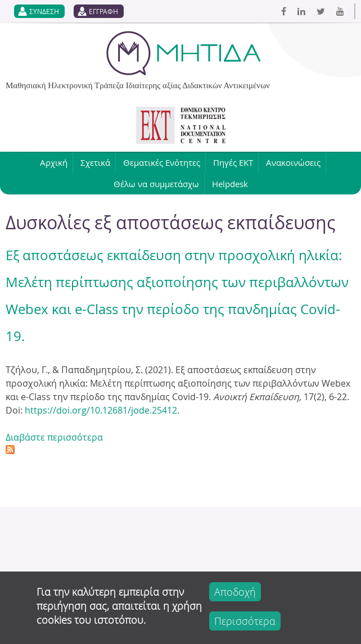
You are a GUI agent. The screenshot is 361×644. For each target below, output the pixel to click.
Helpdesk (230, 184)
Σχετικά (95, 162)
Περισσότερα (245, 621)
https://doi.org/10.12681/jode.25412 (101, 410)
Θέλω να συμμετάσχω (156, 184)
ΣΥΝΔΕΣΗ (44, 11)
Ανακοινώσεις (293, 162)
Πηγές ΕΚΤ (233, 162)
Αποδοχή (235, 592)
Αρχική (54, 162)
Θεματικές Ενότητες (162, 162)
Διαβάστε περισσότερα (54, 437)
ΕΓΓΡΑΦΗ (103, 11)
